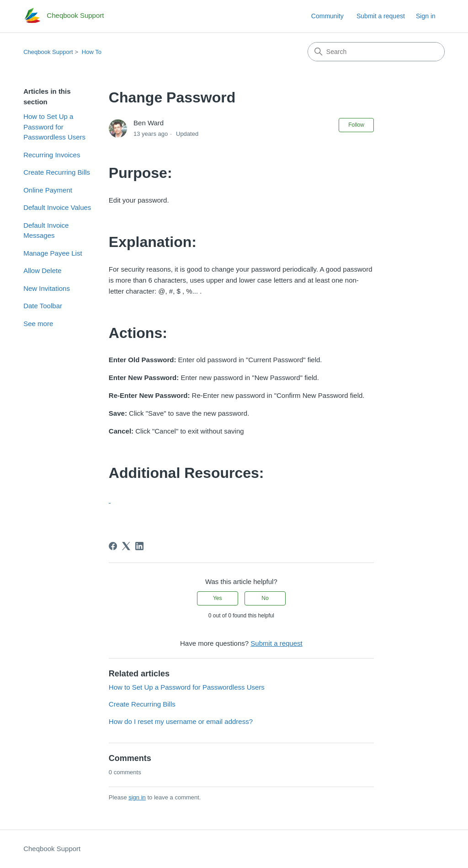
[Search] (376, 52)
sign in (137, 797)
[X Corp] (126, 546)
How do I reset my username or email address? (181, 721)
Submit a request (381, 16)
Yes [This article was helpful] (218, 598)
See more (38, 324)
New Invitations (47, 288)
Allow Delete (42, 271)
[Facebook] (113, 546)
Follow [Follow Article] (356, 125)
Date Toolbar (43, 306)
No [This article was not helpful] (265, 598)
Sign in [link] (426, 16)
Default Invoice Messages (46, 230)
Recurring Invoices (52, 155)
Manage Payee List (53, 253)
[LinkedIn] (139, 546)
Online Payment (48, 190)
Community (327, 16)
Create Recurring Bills (57, 172)
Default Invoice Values (57, 207)
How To (92, 52)
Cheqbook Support (48, 52)
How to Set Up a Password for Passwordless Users (54, 127)
